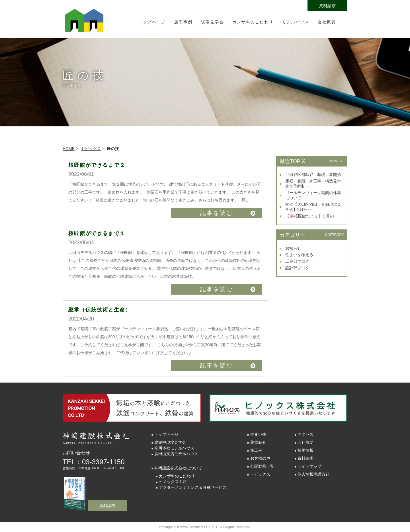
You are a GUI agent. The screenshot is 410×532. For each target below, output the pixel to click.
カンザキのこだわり (253, 22)
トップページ (152, 22)
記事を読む (217, 213)
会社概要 (327, 22)
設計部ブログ (297, 268)
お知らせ (293, 248)
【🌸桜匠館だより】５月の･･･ (313, 216)
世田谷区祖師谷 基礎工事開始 (313, 174)
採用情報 (306, 450)
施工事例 (183, 22)
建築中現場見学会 (170, 442)
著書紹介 (258, 442)
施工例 (256, 450)
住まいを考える (299, 255)
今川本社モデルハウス (174, 448)
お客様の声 (260, 458)
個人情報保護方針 (313, 474)
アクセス (306, 434)
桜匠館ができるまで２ (97, 165)
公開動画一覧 (262, 466)
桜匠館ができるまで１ (97, 233)
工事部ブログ (297, 261)
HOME (69, 149)
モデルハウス (296, 22)
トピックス (91, 149)
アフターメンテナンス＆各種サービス (193, 487)
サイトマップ (309, 466)
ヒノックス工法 (173, 482)
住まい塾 (258, 434)
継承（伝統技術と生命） (100, 310)
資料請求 (327, 6)
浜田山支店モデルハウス (176, 454)
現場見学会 (212, 22)
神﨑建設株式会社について (178, 468)
